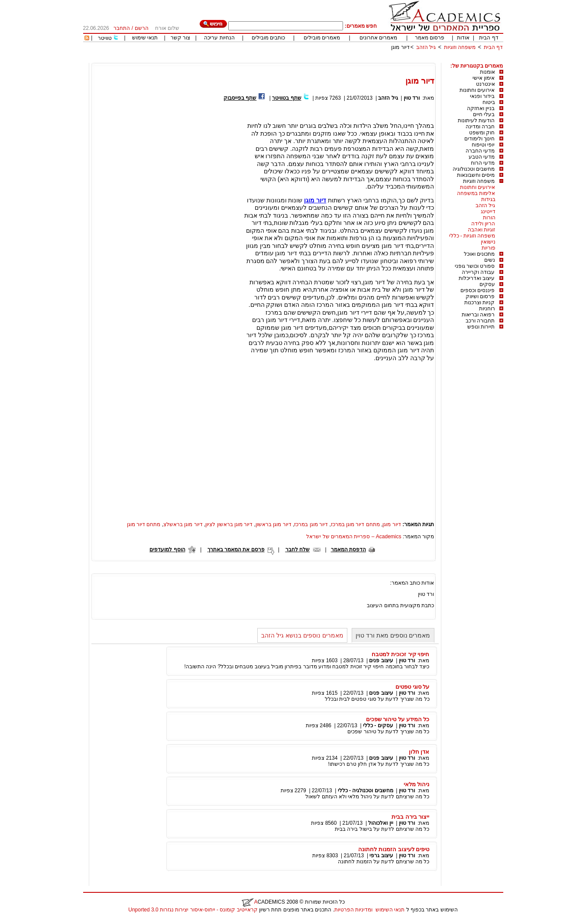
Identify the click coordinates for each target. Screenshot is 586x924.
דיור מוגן (400, 47)
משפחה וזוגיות (460, 47)
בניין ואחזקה (481, 108)
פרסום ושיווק (480, 296)
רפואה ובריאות (478, 315)
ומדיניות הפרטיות (353, 910)
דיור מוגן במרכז (311, 524)
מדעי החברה (480, 151)
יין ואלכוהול (380, 823)
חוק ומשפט (482, 133)
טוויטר (105, 38)
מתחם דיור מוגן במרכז (355, 524)
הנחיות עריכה (219, 38)
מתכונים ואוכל (479, 254)
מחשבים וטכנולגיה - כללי (366, 791)
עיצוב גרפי (381, 856)
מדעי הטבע (482, 157)
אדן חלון (419, 752)
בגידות (488, 199)
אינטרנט (486, 84)
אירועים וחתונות (477, 90)
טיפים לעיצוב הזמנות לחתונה (394, 849)
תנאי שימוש (145, 38)
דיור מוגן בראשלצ (183, 524)
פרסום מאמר (430, 38)
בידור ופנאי (482, 96)
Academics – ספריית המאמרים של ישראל (354, 537)
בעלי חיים (484, 114)
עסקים (487, 284)
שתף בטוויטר (287, 98)
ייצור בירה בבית (410, 817)
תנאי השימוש (390, 910)
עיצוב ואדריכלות (477, 278)
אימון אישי (484, 78)
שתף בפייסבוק (240, 98)
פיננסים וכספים (478, 290)
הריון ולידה (483, 224)
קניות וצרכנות (479, 303)
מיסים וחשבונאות (476, 175)
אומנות (487, 72)
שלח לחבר (298, 550)
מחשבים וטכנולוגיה (474, 169)
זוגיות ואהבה (481, 230)
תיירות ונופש (481, 327)
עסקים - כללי (378, 726)
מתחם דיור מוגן (144, 524)
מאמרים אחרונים (378, 38)
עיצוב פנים (381, 660)
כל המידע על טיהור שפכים (398, 719)
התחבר (122, 28)
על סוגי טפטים (412, 687)
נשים (490, 260)
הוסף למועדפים (167, 550)
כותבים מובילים (268, 38)
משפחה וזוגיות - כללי (472, 236)
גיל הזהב (426, 47)
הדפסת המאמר (348, 550)
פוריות (489, 248)
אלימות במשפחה (476, 193)
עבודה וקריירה (478, 272)
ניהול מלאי (417, 784)
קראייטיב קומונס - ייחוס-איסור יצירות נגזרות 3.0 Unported (193, 910)
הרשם (142, 28)
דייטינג (488, 211)
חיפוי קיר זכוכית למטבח (400, 654)
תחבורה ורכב (480, 321)
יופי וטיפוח (483, 145)
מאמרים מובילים (322, 38)
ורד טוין (412, 98)
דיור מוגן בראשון (274, 524)
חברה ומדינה (480, 127)
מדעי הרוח (483, 163)
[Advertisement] (346, 60)
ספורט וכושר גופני (475, 266)
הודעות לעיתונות (476, 120)
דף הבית (489, 38)
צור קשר (180, 38)
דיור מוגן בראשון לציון (229, 524)
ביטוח (489, 102)
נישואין (488, 242)
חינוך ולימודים (479, 139)
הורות (489, 218)
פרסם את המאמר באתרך (236, 550)
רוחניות (487, 309)
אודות (463, 38)
